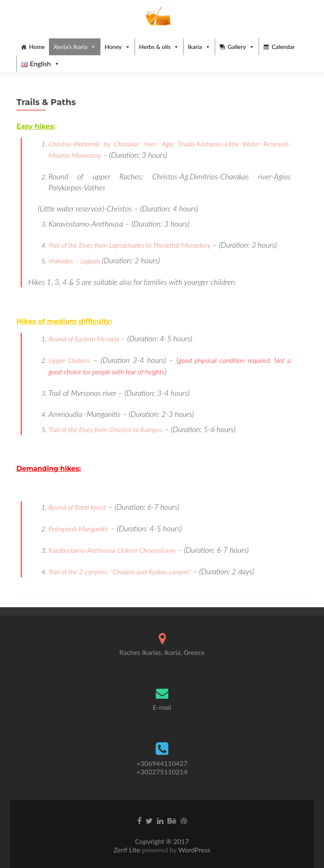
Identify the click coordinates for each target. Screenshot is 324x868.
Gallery (237, 47)
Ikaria (195, 47)
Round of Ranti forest (77, 507)
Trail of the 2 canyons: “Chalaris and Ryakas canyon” (120, 572)
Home (37, 47)
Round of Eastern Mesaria (84, 339)
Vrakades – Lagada (74, 261)
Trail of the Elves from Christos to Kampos (105, 429)
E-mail (162, 707)
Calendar (283, 47)
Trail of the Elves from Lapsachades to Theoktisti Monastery (130, 245)
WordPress (194, 850)
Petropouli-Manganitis (78, 529)
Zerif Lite (128, 850)
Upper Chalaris (69, 360)
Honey (113, 47)
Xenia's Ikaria (70, 47)
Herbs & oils (155, 47)
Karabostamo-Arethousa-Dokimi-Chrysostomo (112, 550)
